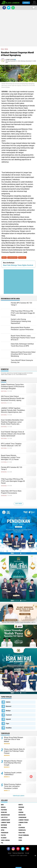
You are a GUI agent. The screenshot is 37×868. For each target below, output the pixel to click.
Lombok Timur (6, 822)
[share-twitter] (9, 8)
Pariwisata (22, 258)
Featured (9, 715)
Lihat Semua (19, 504)
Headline (9, 728)
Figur (7, 723)
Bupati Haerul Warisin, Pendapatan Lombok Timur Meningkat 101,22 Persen (11, 457)
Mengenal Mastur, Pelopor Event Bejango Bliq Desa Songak (13, 763)
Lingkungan (22, 817)
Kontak (27, 853)
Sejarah (8, 719)
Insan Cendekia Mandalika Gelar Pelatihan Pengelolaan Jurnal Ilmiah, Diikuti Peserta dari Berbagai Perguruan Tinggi (12, 422)
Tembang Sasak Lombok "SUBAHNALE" (13, 774)
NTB (20, 825)
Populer (26, 3)
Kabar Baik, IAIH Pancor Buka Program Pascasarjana (11, 492)
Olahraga (22, 828)
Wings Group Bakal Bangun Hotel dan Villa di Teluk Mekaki (14, 739)
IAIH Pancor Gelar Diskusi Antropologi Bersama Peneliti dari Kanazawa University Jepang (13, 398)
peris (20, 840)
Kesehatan (22, 815)
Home (2, 49)
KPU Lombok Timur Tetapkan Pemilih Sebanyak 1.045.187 (11, 445)
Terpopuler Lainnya (19, 796)
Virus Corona (5, 840)
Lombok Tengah (24, 820)
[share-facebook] (4, 8)
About (10, 853)
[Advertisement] (18, 28)
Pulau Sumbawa (24, 835)
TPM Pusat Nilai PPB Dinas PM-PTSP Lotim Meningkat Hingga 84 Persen (13, 481)
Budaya (8, 711)
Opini (3, 830)
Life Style (4, 817)
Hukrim (8, 702)
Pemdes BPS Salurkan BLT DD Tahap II (12, 468)
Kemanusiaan (5, 815)
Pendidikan (5, 833)
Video (20, 838)
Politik (3, 835)
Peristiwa (22, 833)
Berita (4, 258)
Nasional (4, 828)
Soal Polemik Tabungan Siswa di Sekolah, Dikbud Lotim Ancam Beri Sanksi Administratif (13, 434)
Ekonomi (9, 706)
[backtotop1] (35, 855)
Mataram (4, 825)
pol (2, 843)
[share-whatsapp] (13, 8)
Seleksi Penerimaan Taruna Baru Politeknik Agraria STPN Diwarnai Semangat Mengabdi (13, 387)
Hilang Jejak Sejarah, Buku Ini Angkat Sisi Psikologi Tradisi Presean (14, 751)
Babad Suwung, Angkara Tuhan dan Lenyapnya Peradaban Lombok (13, 786)
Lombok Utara (23, 822)
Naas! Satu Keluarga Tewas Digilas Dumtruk (18, 265)
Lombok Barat (12, 258)
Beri (2, 805)
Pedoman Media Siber (18, 853)
